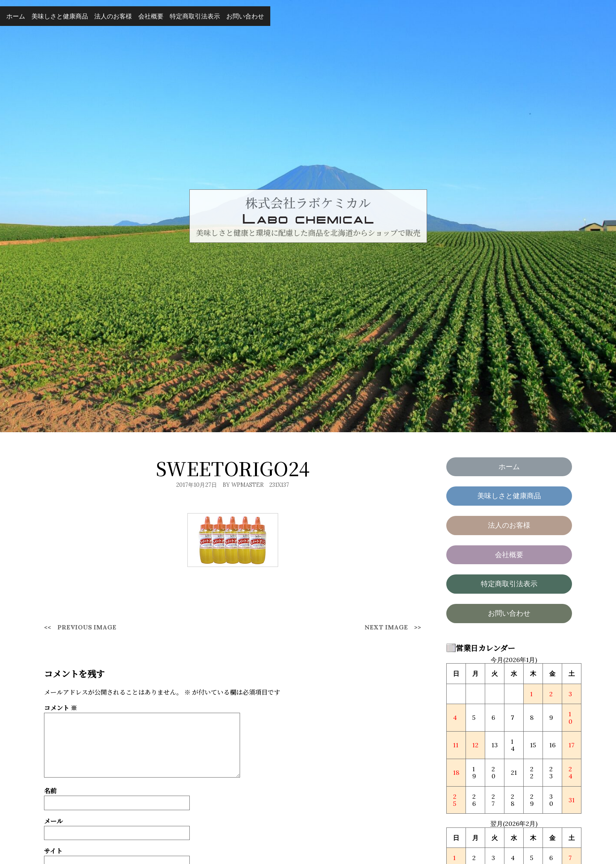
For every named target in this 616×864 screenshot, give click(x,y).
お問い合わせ (245, 16)
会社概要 (151, 16)
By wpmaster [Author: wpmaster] (243, 485)
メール (53, 821)
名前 (50, 791)
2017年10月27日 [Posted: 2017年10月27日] (196, 485)
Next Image (386, 627)
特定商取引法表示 (195, 16)
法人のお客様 (113, 16)
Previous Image (87, 627)
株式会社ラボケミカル (308, 202)
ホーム (16, 16)
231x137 (279, 485)
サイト (53, 851)
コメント (60, 708)
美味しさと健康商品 (60, 16)
